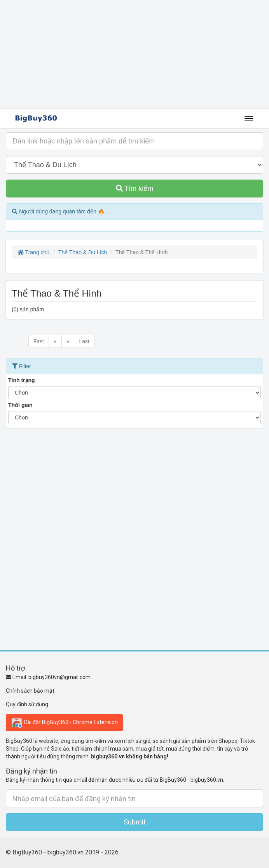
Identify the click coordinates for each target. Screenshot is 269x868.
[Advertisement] (134, 54)
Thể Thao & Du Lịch (83, 252)
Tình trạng (22, 380)
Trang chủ (34, 252)
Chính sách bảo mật (30, 691)
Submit (135, 822)
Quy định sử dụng (27, 704)
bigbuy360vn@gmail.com (59, 677)
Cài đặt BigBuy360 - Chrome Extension (64, 723)
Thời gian (20, 405)
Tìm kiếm (135, 189)
